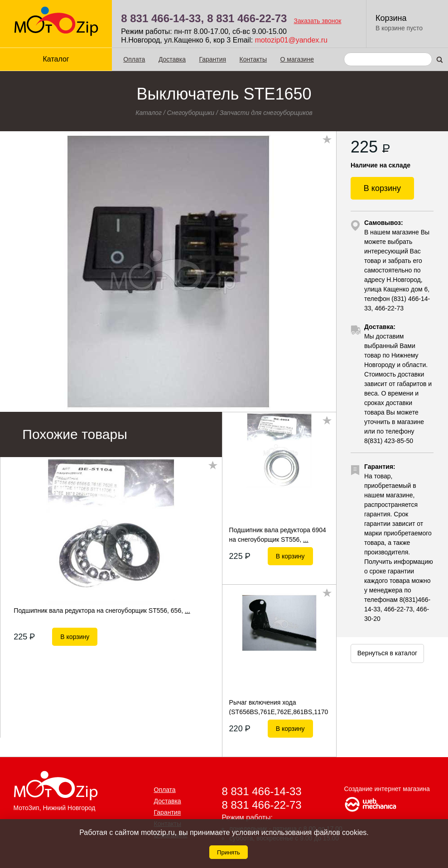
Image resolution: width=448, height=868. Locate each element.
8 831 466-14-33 (262, 791)
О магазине (297, 59)
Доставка (172, 59)
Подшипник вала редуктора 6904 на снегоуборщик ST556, (278, 534)
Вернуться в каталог (387, 653)
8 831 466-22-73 (247, 18)
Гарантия (212, 59)
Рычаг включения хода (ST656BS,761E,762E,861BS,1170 (279, 707)
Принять (229, 852)
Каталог (56, 59)
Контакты (253, 59)
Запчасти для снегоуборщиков (266, 113)
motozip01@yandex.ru (291, 40)
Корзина (391, 18)
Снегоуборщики (191, 113)
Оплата (134, 59)
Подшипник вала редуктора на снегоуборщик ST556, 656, (102, 610)
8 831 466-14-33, (162, 18)
